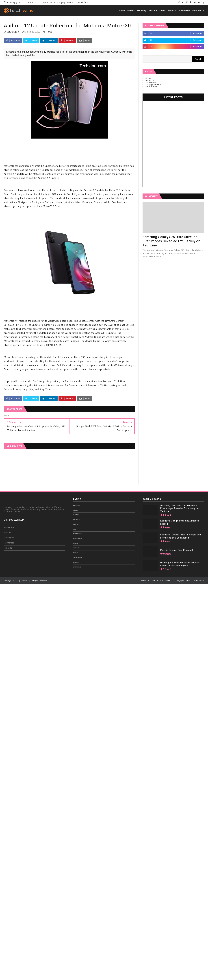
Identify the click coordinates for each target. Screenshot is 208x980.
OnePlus (77, 548)
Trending (142, 11)
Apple (162, 11)
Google (76, 520)
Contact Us (184, 11)
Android (153, 11)
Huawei (76, 524)
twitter (8, 533)
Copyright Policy (65, 2)
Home (122, 11)
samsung (77, 567)
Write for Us (84, 2)
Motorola (78, 538)
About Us (32, 2)
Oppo (75, 553)
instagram (10, 538)
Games (131, 11)
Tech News (78, 557)
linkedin (9, 548)
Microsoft (78, 534)
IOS (75, 529)
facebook (10, 527)
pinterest (10, 543)
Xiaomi (76, 562)
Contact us (47, 2)
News (49, 32)
